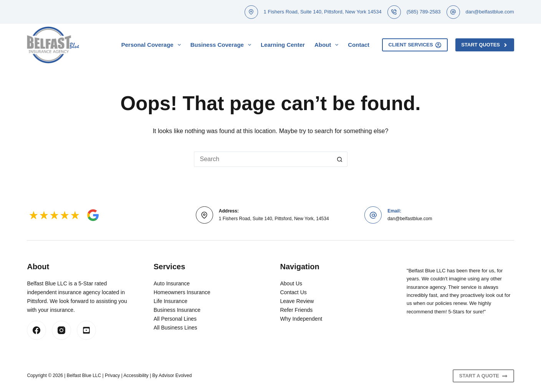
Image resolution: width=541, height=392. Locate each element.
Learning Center (283, 45)
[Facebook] (36, 330)
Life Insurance (170, 301)
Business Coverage (222, 45)
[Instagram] (61, 330)
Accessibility (136, 376)
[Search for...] (263, 159)
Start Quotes (485, 45)
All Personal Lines (175, 319)
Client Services (415, 45)
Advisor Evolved (175, 376)
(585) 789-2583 (424, 12)
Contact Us (294, 292)
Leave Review (297, 301)
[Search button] (340, 159)
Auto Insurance (172, 283)
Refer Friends (297, 310)
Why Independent (301, 319)
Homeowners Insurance (182, 292)
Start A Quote (483, 376)
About (328, 45)
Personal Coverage (153, 45)
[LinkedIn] (86, 330)
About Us (291, 283)
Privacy (112, 376)
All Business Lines (175, 328)
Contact (359, 45)
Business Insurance (177, 310)
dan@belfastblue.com (490, 12)
